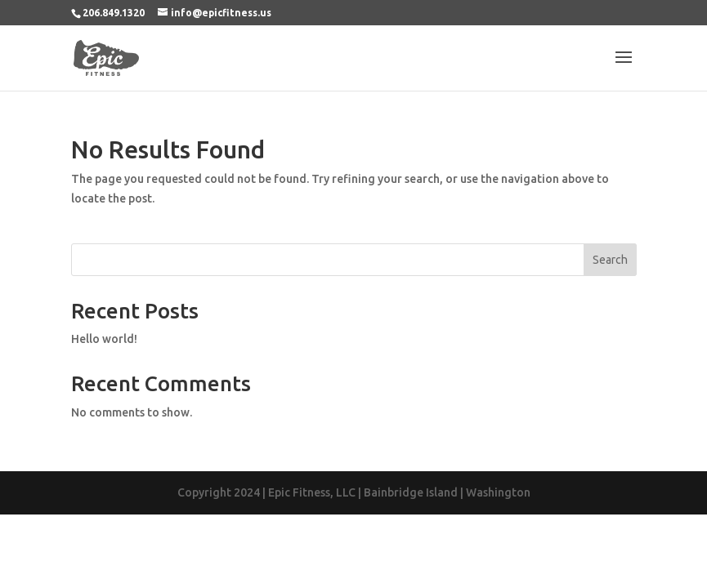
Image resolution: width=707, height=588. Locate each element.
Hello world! (104, 339)
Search (610, 260)
